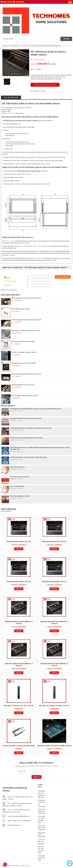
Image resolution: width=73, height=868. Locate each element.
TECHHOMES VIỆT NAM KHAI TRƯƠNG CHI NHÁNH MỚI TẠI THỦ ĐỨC (31, 428)
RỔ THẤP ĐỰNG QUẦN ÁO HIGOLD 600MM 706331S (47, 46)
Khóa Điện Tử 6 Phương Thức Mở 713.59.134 (54, 706)
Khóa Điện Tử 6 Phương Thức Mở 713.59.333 (19, 706)
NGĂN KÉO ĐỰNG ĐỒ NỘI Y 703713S (54, 542)
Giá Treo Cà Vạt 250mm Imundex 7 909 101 (24, 352)
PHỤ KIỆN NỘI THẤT (15, 46)
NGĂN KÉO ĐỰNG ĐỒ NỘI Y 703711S (54, 582)
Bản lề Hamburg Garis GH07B (20, 309)
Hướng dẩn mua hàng (38, 91)
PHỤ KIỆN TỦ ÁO (26, 46)
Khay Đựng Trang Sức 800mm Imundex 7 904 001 (26, 331)
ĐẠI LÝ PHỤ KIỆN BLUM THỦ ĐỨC (20, 496)
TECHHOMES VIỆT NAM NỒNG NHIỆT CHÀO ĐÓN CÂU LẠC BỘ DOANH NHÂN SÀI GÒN (36, 409)
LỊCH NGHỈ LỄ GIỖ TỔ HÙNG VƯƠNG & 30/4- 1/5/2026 (26, 418)
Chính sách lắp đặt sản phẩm (42, 858)
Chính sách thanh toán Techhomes (42, 811)
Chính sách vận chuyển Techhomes (42, 827)
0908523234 (19, 2)
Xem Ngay (19, 549)
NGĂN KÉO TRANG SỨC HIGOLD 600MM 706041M (54, 746)
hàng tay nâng (10, 241)
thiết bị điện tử (38, 246)
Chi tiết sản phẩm (11, 98)
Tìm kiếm (66, 39)
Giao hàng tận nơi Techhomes (42, 835)
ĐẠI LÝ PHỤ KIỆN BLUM (17, 486)
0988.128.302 (11, 113)
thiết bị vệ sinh (23, 246)
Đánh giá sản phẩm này (63, 277)
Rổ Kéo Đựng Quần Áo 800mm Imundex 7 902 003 (26, 320)
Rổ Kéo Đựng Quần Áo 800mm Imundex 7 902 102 (26, 374)
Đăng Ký (37, 777)
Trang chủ (5, 46)
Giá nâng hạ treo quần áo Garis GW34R (24, 363)
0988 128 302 (7, 2)
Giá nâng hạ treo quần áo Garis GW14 (23, 341)
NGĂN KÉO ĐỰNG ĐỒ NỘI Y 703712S (19, 582)
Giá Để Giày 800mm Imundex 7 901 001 (23, 385)
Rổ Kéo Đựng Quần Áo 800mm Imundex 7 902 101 (26, 298)
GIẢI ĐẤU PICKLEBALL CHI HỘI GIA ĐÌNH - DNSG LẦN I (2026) (28, 457)
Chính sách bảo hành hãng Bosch (20, 477)
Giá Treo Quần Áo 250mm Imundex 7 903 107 (25, 396)
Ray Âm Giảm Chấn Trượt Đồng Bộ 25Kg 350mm (19, 746)
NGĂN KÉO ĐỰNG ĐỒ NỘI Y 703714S (19, 542)
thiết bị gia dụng (39, 258)
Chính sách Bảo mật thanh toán (42, 842)
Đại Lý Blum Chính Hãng (17, 467)
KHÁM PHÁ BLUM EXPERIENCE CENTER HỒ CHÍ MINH (26, 438)
